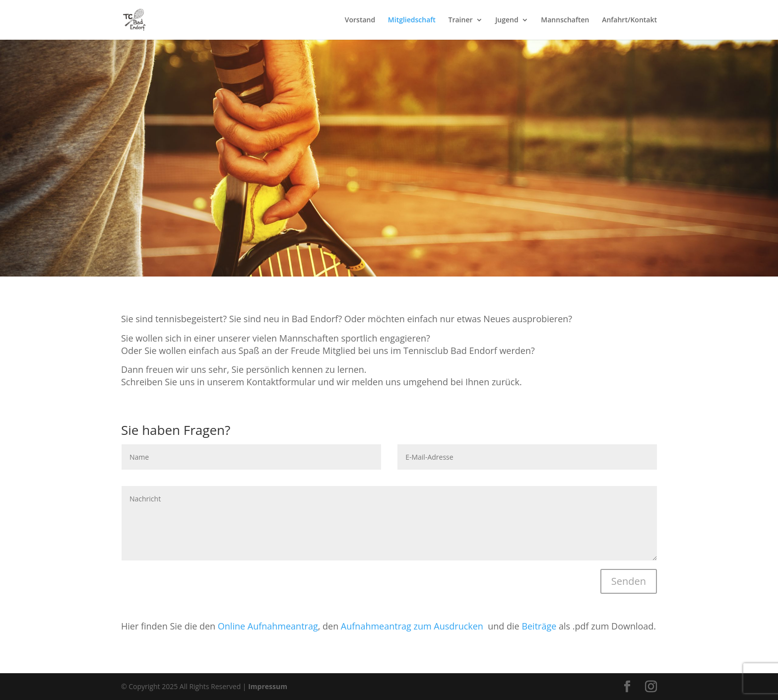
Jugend (507, 20)
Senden (629, 581)
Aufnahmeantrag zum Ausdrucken (413, 626)
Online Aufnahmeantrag (268, 626)
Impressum (268, 686)
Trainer (461, 20)
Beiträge (539, 626)
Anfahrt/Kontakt (629, 20)
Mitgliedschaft (412, 20)
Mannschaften (565, 20)
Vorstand (360, 20)
